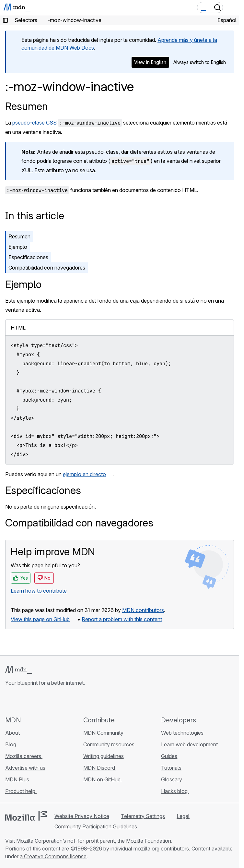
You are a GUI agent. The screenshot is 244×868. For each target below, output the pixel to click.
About (12, 733)
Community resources (109, 744)
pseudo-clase (29, 123)
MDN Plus (17, 779)
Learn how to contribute (39, 591)
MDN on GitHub (103, 779)
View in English (150, 62)
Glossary (172, 779)
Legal (183, 816)
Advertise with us (25, 768)
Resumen (27, 106)
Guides (169, 756)
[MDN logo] (19, 670)
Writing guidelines (104, 756)
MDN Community (103, 733)
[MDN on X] (32, 701)
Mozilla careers (24, 756)
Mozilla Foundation (149, 841)
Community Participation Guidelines (96, 826)
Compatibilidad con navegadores (47, 268)
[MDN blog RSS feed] (56, 701)
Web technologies (182, 733)
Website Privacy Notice (82, 816)
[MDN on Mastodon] (44, 701)
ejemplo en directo (84, 474)
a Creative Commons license (53, 856)
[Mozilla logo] (26, 816)
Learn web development (189, 744)
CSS (51, 123)
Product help (21, 791)
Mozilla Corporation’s (41, 841)
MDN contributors (143, 610)
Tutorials (171, 768)
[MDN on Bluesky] (21, 701)
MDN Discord (100, 768)
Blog (11, 744)
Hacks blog (175, 791)
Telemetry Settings (143, 816)
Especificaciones (28, 257)
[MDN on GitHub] (9, 701)
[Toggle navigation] (232, 7)
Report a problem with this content (122, 619)
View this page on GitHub (40, 619)
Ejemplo (18, 247)
